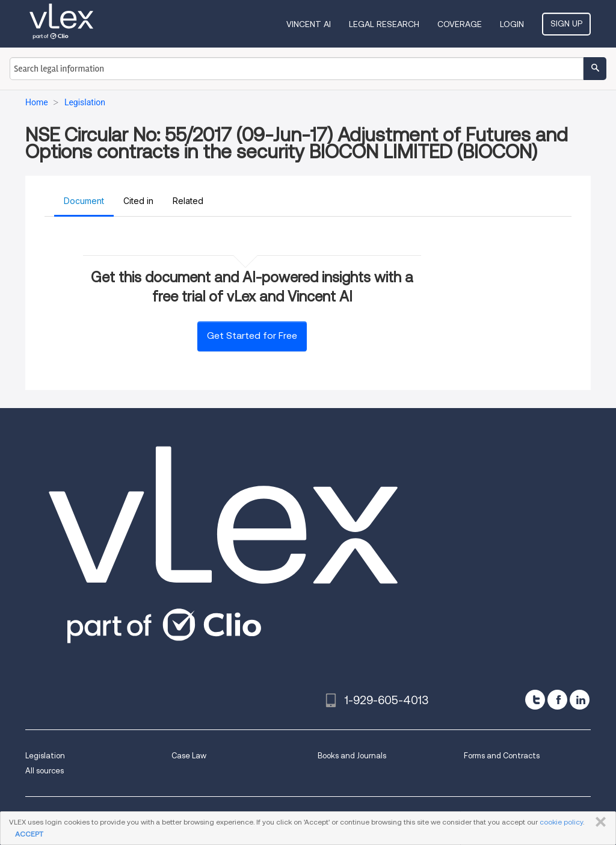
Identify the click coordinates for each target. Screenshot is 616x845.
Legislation (45, 756)
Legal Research (384, 24)
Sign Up (566, 23)
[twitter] (535, 700)
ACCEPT (29, 834)
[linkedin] (580, 700)
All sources (45, 771)
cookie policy (561, 822)
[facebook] (557, 700)
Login (512, 24)
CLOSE (598, 822)
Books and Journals (352, 756)
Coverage (460, 24)
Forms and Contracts (502, 756)
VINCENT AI (309, 24)
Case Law (189, 756)
